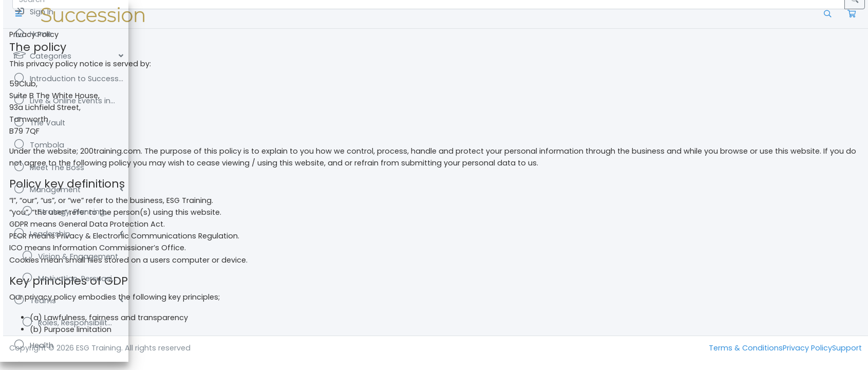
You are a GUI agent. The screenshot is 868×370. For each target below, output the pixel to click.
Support (847, 348)
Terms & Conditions (746, 348)
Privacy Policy (807, 348)
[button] (146, 14)
